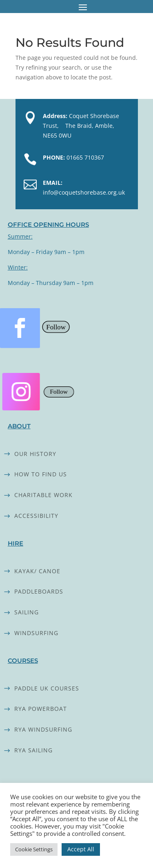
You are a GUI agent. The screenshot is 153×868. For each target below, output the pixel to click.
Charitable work (43, 495)
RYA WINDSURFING (43, 729)
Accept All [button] (81, 849)
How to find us (41, 474)
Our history (35, 454)
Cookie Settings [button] (34, 849)
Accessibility (36, 516)
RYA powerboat (41, 709)
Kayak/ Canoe (37, 571)
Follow (56, 327)
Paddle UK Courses (47, 688)
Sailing (27, 612)
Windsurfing (36, 633)
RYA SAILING (33, 750)
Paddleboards (39, 591)
